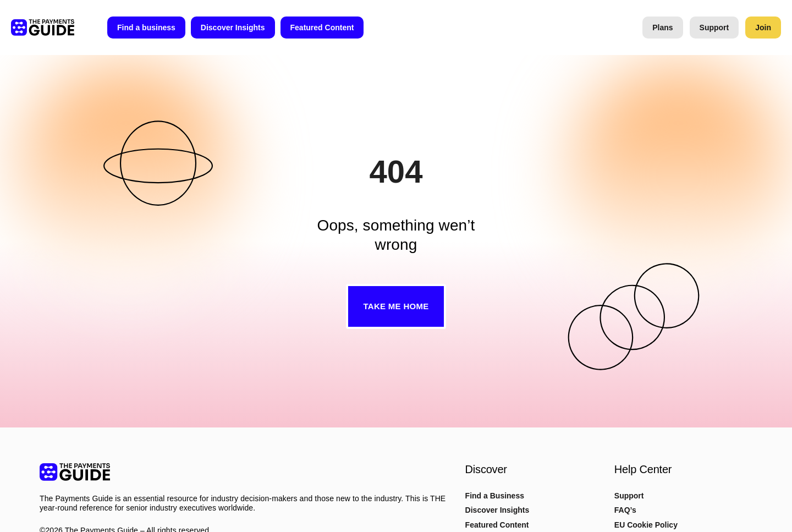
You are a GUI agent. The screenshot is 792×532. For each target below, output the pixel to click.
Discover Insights (497, 510)
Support (629, 496)
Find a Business (495, 496)
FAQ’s (625, 510)
